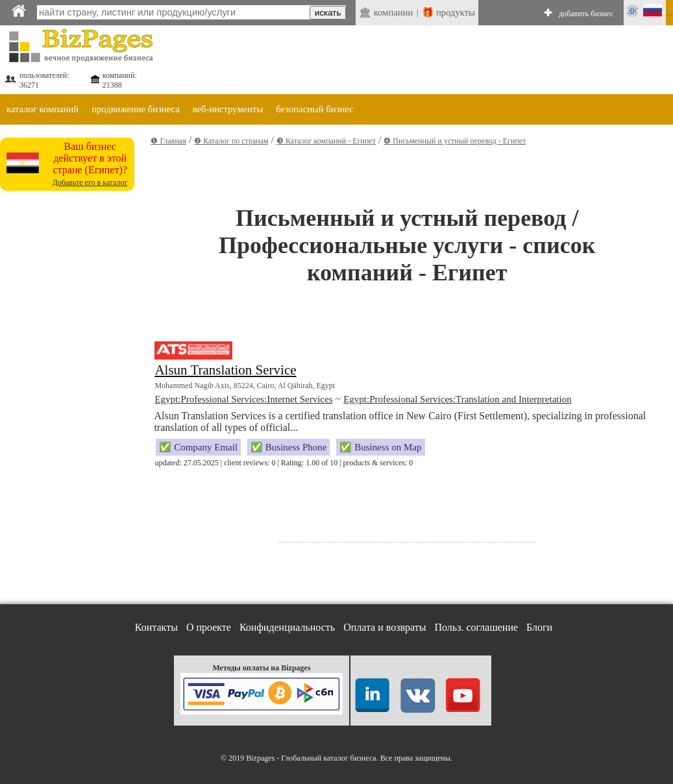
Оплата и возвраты (385, 627)
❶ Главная (168, 141)
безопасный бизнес (314, 109)
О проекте (209, 627)
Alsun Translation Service (225, 370)
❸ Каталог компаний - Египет (326, 141)
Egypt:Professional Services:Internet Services (243, 399)
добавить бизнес (586, 14)
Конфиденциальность (287, 627)
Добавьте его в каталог (90, 182)
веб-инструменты (228, 109)
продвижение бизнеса (136, 109)
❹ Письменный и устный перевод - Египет (455, 141)
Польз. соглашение (477, 627)
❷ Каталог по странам (231, 141)
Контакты (156, 627)
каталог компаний (43, 109)
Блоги (539, 627)
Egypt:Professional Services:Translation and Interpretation (457, 399)
